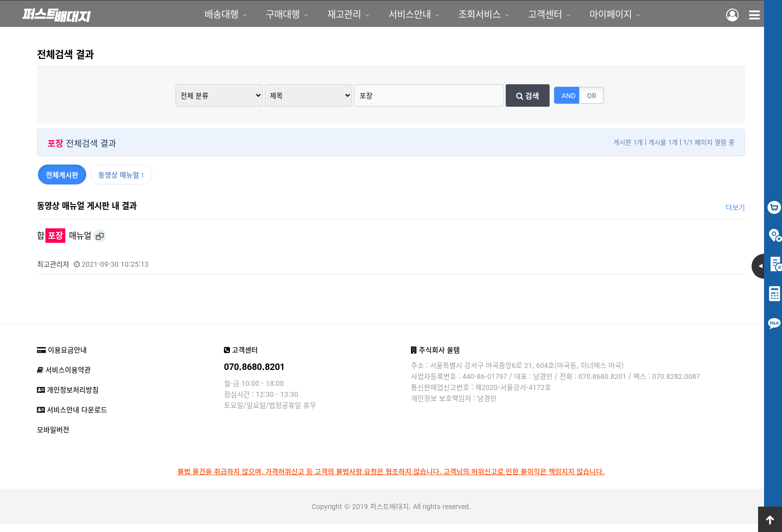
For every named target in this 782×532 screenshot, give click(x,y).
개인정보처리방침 (68, 398)
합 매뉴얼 (64, 244)
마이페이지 (573, 18)
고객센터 (507, 18)
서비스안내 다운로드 (72, 418)
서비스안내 (372, 18)
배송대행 (184, 18)
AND (569, 104)
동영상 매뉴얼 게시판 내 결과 (87, 214)
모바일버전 (53, 438)
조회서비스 (442, 18)
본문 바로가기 (0, 0)
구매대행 (245, 18)
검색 (528, 104)
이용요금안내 (62, 358)
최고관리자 (53, 272)
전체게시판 (62, 183)
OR (592, 104)
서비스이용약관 (64, 378)
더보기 (735, 215)
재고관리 (306, 18)
